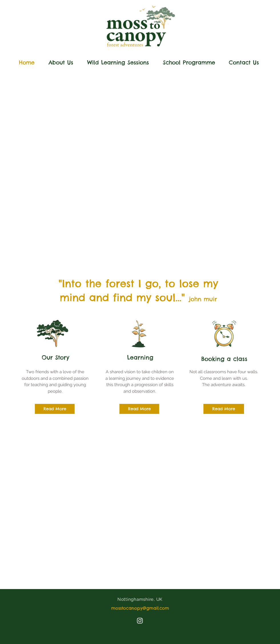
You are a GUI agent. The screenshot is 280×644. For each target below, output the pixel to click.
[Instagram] (140, 621)
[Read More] (55, 409)
